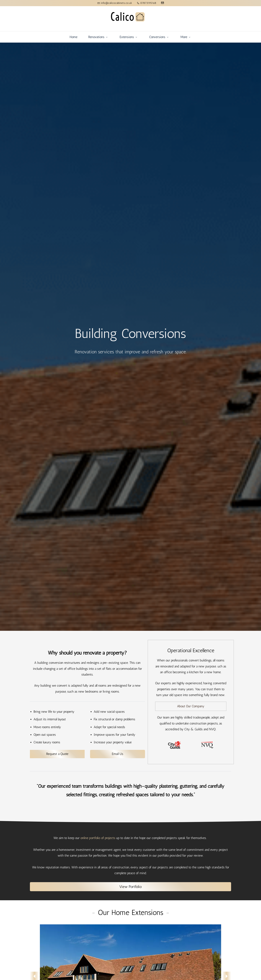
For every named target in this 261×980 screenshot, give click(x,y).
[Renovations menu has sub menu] (60, 37)
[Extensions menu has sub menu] (90, 37)
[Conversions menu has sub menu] (120, 37)
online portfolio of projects (98, 838)
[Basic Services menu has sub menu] (154, 37)
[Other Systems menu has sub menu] (188, 37)
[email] (162, 3)
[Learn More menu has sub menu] (221, 37)
